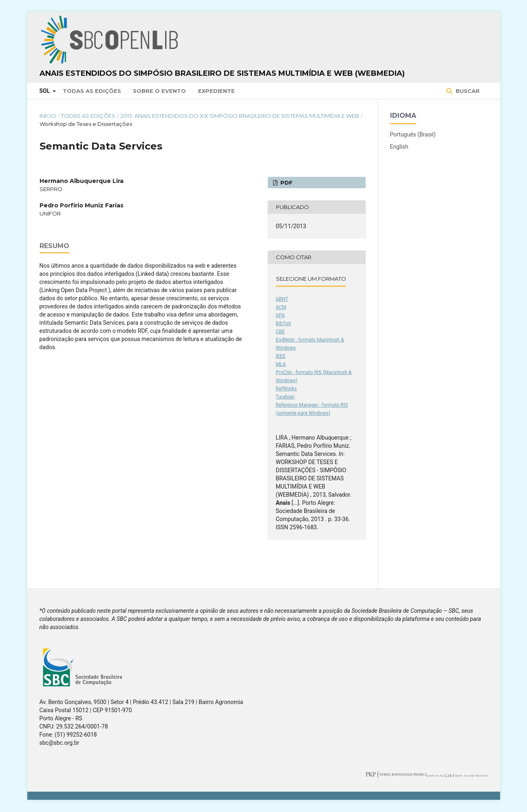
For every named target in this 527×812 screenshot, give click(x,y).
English (399, 147)
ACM (281, 307)
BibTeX (284, 323)
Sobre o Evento (159, 91)
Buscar (467, 91)
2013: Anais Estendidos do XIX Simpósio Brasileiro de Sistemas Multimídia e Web (240, 116)
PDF (286, 183)
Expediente (216, 91)
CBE (280, 332)
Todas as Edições (92, 91)
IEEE (281, 356)
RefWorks (287, 389)
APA (280, 315)
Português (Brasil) (413, 134)
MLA (281, 364)
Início (48, 116)
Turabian (285, 397)
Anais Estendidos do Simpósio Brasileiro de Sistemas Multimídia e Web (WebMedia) (222, 73)
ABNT (282, 299)
